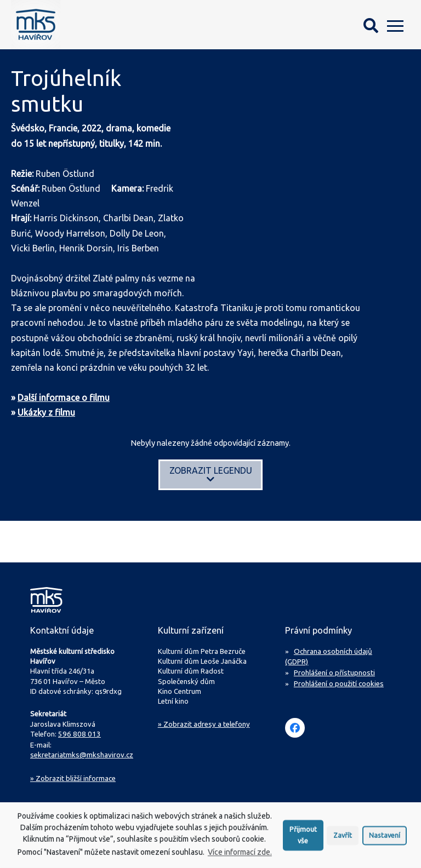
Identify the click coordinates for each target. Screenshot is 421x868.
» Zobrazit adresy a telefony (204, 724)
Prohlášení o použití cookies (338, 681)
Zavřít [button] (343, 839)
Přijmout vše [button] (303, 839)
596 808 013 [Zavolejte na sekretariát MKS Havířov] (77, 734)
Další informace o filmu (64, 398)
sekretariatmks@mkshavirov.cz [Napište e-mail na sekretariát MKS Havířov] (81, 754)
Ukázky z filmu (46, 412)
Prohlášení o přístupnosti (334, 671)
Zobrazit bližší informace (73, 777)
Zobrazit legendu (211, 475)
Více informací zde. (240, 856)
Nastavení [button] (385, 839)
